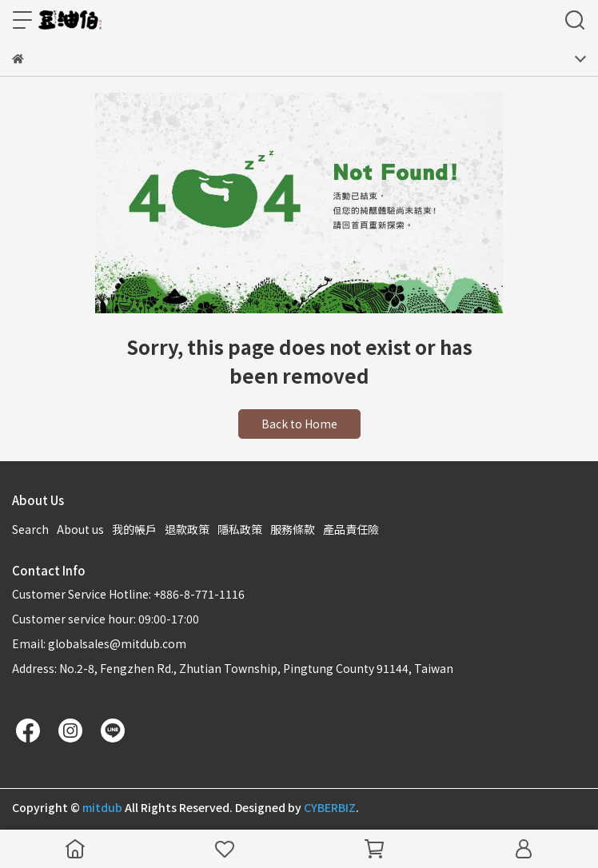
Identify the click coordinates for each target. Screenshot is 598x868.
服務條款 (293, 529)
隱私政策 (240, 529)
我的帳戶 (134, 529)
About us (80, 529)
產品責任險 (351, 529)
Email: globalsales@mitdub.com (99, 643)
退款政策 (187, 529)
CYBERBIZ (330, 807)
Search (30, 529)
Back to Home (299, 424)
